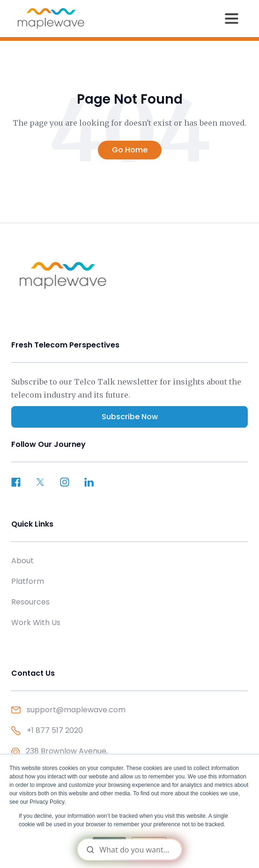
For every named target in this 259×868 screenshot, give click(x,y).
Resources (30, 602)
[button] (231, 18)
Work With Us (36, 623)
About (22, 561)
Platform (28, 581)
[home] (51, 18)
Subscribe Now (130, 417)
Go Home (130, 150)
